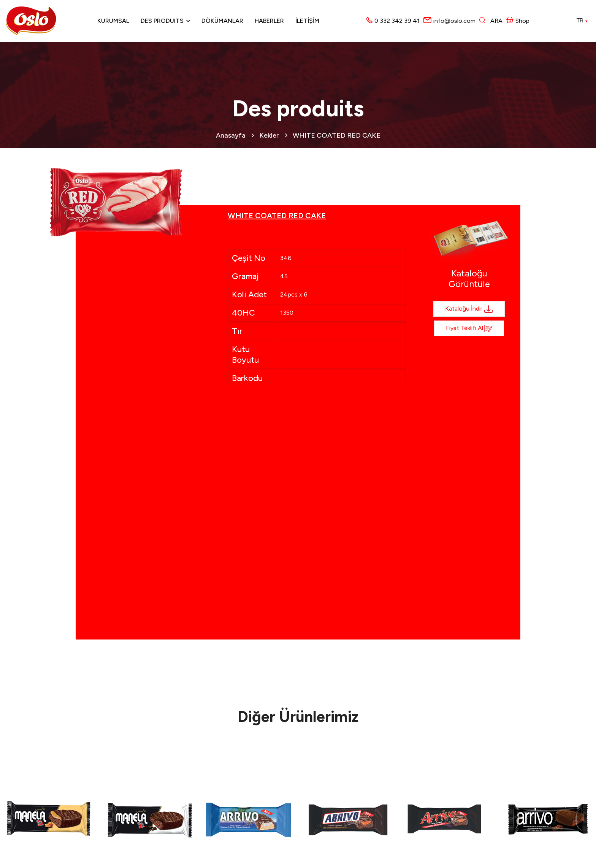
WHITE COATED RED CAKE (337, 135)
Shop (518, 21)
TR (582, 21)
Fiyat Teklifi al (469, 328)
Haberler (269, 21)
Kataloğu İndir (469, 309)
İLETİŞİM (307, 21)
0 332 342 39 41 (397, 21)
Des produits (162, 21)
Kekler (269, 135)
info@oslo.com (454, 21)
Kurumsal (113, 21)
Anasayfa (231, 135)
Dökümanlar (222, 21)
